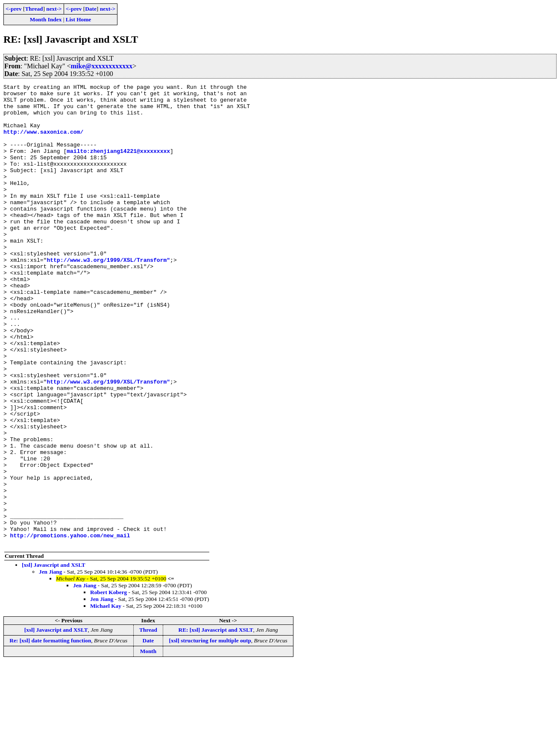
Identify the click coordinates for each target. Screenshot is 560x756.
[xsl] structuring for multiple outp (210, 733)
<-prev (14, 9)
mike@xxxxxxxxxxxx (102, 66)
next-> (54, 9)
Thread (34, 9)
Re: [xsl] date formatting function (50, 733)
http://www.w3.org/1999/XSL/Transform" (108, 296)
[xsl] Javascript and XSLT (54, 657)
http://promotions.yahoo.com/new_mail (70, 626)
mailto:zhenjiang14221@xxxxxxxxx (118, 165)
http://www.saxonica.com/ (43, 142)
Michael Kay (106, 698)
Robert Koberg (108, 684)
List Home (79, 19)
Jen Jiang (50, 664)
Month (148, 743)
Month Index (46, 19)
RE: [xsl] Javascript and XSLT (216, 722)
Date (91, 9)
